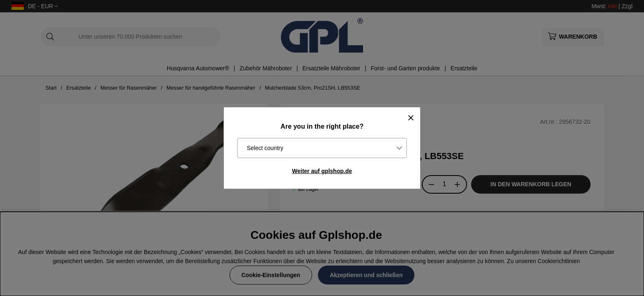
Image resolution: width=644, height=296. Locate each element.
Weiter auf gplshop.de (322, 171)
